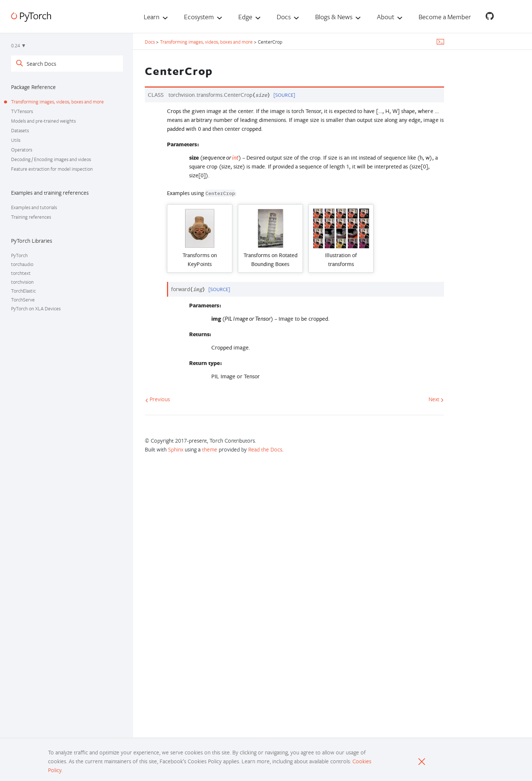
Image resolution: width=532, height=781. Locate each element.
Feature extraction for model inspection (52, 169)
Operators (22, 150)
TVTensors (22, 111)
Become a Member (445, 17)
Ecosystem (199, 17)
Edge (245, 17)
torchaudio (22, 264)
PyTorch (19, 255)
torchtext (21, 273)
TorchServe (23, 300)
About (386, 17)
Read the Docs (265, 449)
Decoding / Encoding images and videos (51, 159)
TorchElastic (23, 291)
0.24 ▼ (19, 45)
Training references (31, 217)
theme (210, 449)
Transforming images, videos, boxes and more (57, 102)
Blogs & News (334, 17)
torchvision (22, 282)
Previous (158, 399)
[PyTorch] (31, 17)
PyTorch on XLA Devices (36, 308)
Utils (16, 140)
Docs (284, 17)
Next (436, 399)
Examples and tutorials (34, 207)
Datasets (20, 130)
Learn (152, 17)
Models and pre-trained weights (43, 121)
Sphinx (176, 449)
